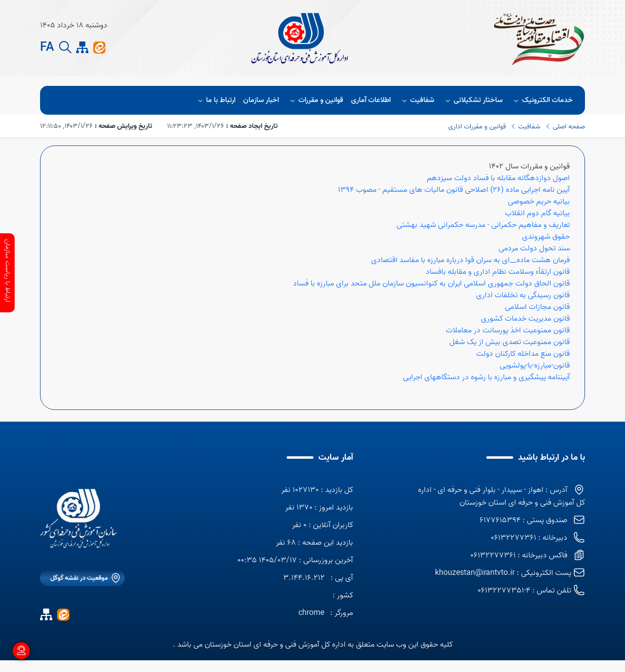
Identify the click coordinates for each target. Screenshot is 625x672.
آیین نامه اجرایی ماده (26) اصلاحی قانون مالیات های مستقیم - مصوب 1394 (454, 190)
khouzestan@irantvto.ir (475, 573)
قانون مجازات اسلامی (537, 307)
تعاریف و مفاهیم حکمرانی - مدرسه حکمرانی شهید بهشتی (483, 225)
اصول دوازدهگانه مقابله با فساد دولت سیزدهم (498, 178)
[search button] (65, 48)
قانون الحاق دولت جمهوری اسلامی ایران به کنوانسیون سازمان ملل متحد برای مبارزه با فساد (431, 284)
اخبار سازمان (261, 100)
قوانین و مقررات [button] (315, 100)
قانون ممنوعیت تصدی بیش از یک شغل (510, 342)
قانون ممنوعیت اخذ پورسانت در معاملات (508, 330)
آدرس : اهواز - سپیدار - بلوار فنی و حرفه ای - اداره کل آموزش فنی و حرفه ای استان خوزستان (501, 496)
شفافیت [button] (417, 100)
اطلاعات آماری (371, 100)
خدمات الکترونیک (542, 100)
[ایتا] (99, 47)
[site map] (82, 48)
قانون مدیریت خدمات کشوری (525, 319)
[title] (300, 38)
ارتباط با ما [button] (215, 100)
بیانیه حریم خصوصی (539, 202)
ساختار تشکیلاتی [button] (472, 100)
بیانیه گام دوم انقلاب (537, 213)
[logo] (78, 518)
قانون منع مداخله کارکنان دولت (523, 354)
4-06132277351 (504, 591)
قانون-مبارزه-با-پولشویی (535, 366)
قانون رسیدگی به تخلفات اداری (523, 295)
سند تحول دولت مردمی (534, 248)
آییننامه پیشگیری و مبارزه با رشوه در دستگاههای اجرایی (486, 377)
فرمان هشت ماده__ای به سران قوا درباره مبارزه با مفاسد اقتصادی (470, 260)
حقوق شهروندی (546, 237)
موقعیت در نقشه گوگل (79, 578)
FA (47, 48)
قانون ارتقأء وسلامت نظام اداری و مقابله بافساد (498, 272)
